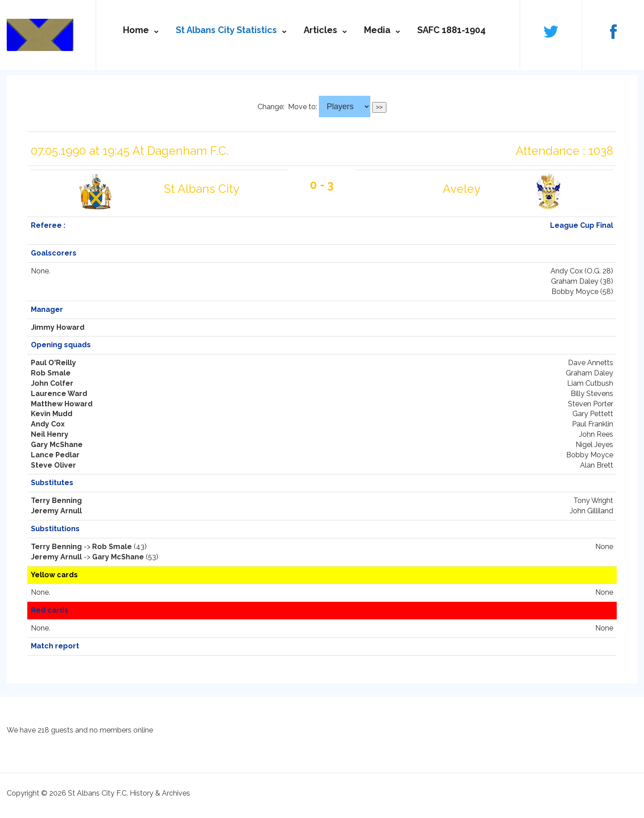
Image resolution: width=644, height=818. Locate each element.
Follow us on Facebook (613, 31)
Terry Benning (56, 501)
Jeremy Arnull (56, 511)
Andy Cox (48, 424)
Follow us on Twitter (551, 31)
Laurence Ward (59, 394)
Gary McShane (57, 445)
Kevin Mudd (52, 414)
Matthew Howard (62, 404)
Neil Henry (50, 434)
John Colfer (52, 383)
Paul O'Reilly (53, 363)
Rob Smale (51, 373)
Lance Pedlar (55, 455)
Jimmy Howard (58, 327)
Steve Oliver (53, 465)
